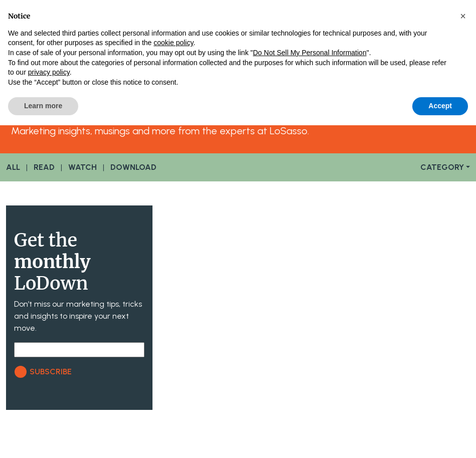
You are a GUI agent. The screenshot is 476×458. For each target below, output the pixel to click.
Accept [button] (440, 106)
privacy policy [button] (49, 72)
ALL (13, 167)
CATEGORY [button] (442, 167)
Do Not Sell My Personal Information (309, 53)
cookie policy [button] (173, 43)
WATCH (83, 167)
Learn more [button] (43, 106)
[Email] (79, 350)
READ (44, 167)
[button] (463, 16)
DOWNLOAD (133, 167)
